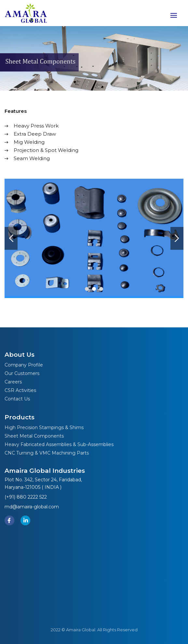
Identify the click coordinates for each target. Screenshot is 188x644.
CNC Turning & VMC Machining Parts (47, 453)
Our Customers (22, 373)
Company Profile (24, 365)
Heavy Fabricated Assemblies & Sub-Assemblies (59, 444)
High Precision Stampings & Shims (44, 427)
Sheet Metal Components (34, 436)
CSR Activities (20, 390)
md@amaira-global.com (32, 507)
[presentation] (11, 238)
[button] (87, 289)
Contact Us (17, 399)
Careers (13, 382)
